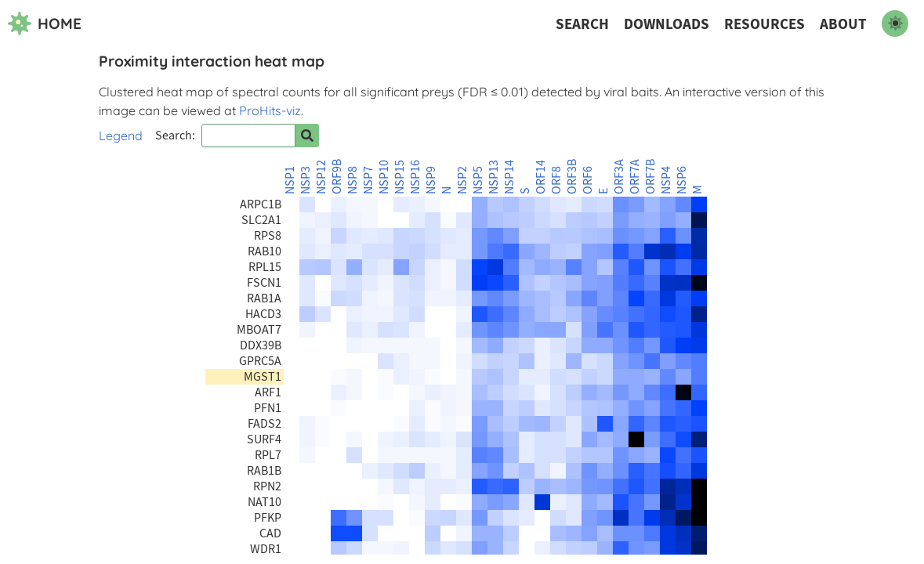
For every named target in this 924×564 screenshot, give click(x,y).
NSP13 (494, 177)
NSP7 (368, 180)
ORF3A (619, 177)
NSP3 (306, 180)
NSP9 (431, 180)
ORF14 (541, 177)
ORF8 (556, 180)
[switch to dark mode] (895, 23)
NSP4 (666, 180)
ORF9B (337, 177)
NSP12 (321, 177)
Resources (765, 24)
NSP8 (353, 180)
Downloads (667, 24)
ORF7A (635, 177)
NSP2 (462, 180)
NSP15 (400, 177)
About (843, 24)
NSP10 (384, 177)
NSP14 (509, 177)
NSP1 (290, 180)
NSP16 (415, 177)
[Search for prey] (307, 136)
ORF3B (572, 177)
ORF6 (588, 180)
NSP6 (682, 180)
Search (582, 24)
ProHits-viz (270, 110)
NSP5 (478, 180)
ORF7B (650, 177)
